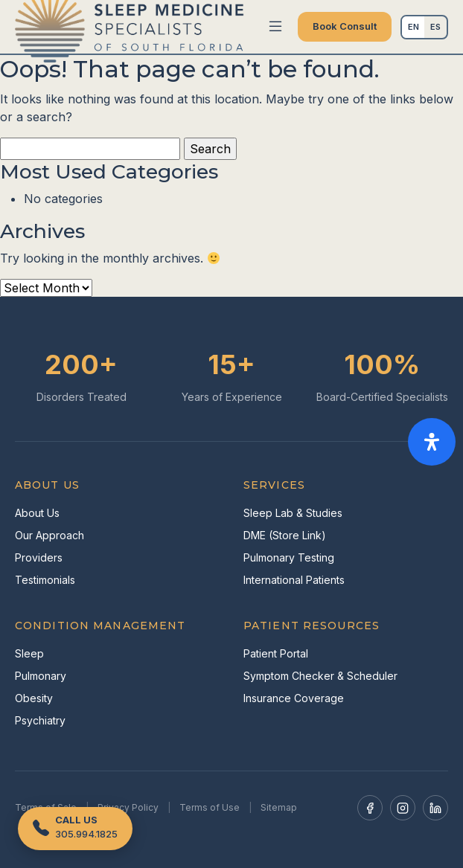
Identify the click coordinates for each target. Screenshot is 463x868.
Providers (39, 557)
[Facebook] (370, 808)
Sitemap (279, 807)
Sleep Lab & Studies (293, 513)
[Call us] (75, 829)
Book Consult (345, 26)
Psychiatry (40, 720)
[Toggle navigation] (275, 27)
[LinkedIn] (435, 808)
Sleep (29, 653)
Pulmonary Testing (289, 557)
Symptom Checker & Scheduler (320, 676)
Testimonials (45, 580)
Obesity (34, 698)
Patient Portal (276, 653)
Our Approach (50, 535)
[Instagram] (403, 808)
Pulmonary (41, 676)
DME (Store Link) (285, 535)
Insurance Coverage (294, 698)
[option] (435, 27)
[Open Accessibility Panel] (432, 442)
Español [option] (435, 27)
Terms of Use (210, 807)
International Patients (294, 580)
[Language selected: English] (424, 27)
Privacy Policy (128, 807)
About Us (37, 513)
